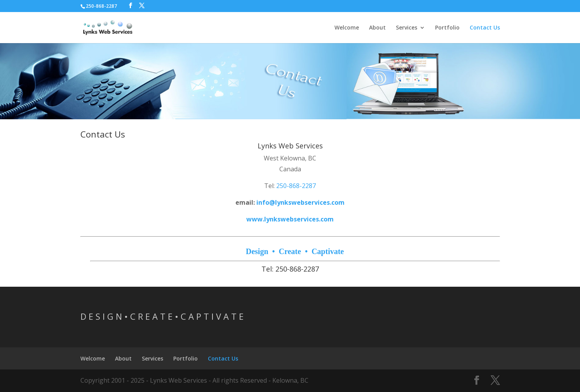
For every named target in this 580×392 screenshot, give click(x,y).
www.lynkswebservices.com (290, 219)
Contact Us (485, 28)
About (377, 28)
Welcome (347, 28)
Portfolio (447, 28)
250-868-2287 (296, 186)
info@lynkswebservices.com (300, 202)
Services (407, 28)
